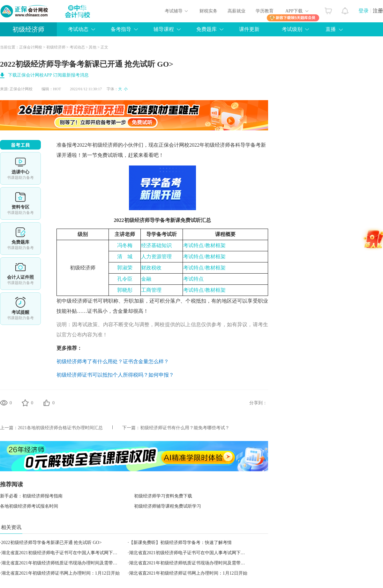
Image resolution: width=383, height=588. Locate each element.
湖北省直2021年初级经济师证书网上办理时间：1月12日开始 (60, 573)
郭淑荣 (125, 268)
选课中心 (20, 168)
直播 (331, 29)
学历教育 (265, 11)
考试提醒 (20, 309)
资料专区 (20, 203)
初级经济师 (28, 29)
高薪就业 (237, 11)
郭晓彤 (125, 290)
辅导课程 (164, 29)
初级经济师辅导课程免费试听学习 (168, 506)
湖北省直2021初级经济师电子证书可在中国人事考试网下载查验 (64, 553)
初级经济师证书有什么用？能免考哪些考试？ (185, 428)
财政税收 (151, 268)
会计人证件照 (20, 274)
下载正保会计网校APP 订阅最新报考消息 (48, 75)
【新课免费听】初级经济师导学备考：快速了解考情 (180, 543)
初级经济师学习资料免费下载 (163, 496)
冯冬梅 (125, 245)
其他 (93, 47)
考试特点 (193, 279)
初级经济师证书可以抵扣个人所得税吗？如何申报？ (115, 375)
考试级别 (292, 29)
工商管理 (151, 290)
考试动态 (78, 29)
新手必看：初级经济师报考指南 (31, 496)
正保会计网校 (31, 47)
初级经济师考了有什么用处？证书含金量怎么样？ (113, 361)
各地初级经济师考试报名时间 (29, 506)
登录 (364, 11)
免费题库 (207, 29)
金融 (146, 279)
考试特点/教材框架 (204, 245)
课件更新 (249, 29)
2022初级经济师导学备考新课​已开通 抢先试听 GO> (52, 543)
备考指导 (121, 29)
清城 (125, 257)
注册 (378, 11)
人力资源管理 (156, 257)
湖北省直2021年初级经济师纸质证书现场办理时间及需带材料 (62, 563)
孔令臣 (125, 279)
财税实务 (208, 11)
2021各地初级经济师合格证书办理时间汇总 (60, 428)
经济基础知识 (156, 245)
